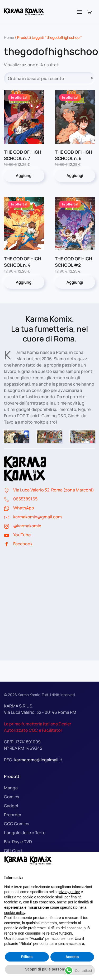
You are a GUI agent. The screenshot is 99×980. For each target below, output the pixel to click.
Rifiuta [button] (27, 957)
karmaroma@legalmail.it (38, 760)
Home (9, 37)
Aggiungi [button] (24, 175)
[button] (80, 12)
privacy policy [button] (69, 892)
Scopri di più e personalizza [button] (49, 969)
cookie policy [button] (15, 913)
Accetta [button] (72, 957)
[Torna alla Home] (24, 12)
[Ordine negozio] (49, 78)
